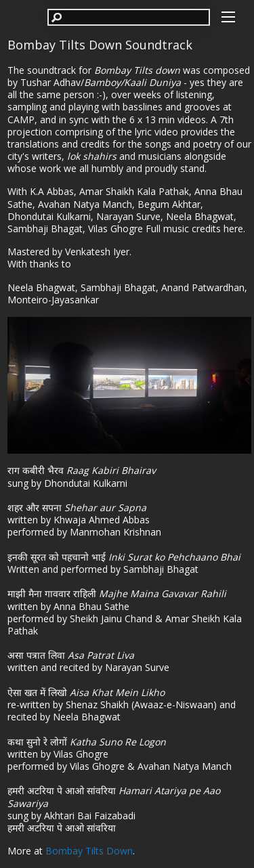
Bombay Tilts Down (89, 851)
